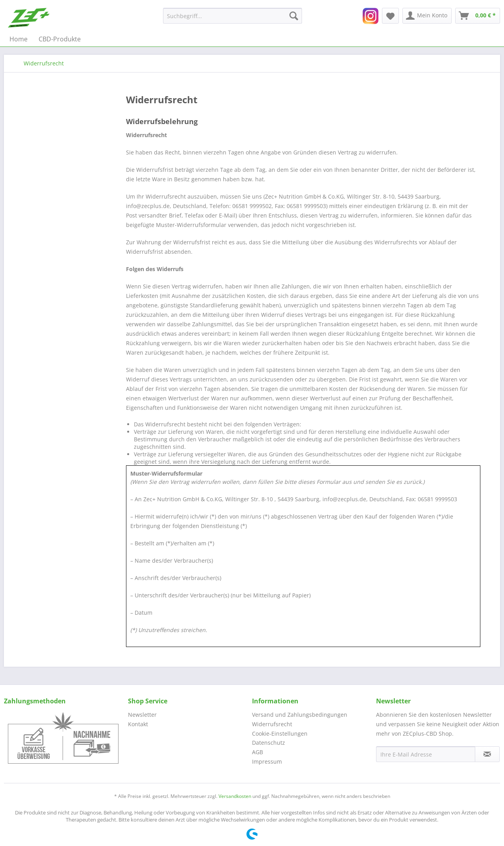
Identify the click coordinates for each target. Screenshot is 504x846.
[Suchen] (294, 16)
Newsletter (142, 715)
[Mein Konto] (427, 16)
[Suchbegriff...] (233, 16)
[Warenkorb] (478, 16)
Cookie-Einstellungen (280, 734)
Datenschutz (269, 743)
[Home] (19, 39)
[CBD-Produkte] (60, 39)
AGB (258, 752)
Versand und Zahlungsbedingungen (300, 715)
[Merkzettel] (390, 16)
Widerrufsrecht (272, 724)
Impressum (267, 761)
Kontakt (138, 724)
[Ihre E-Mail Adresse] (426, 754)
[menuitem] (233, 16)
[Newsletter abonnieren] (487, 754)
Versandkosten (235, 796)
